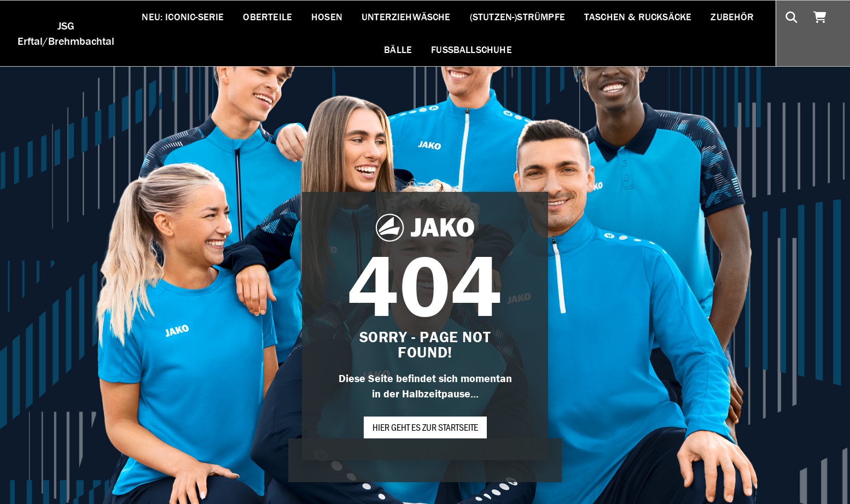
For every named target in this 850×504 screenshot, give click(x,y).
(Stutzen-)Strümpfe (517, 17)
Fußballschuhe (471, 49)
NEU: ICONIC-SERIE (183, 17)
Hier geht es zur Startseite (425, 427)
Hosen (327, 17)
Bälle (398, 49)
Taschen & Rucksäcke (638, 17)
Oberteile (267, 17)
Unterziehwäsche (406, 17)
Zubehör (732, 17)
